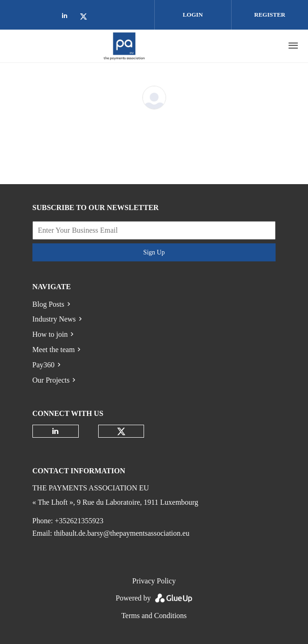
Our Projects (51, 380)
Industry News (54, 319)
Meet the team (54, 350)
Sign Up (154, 252)
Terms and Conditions (154, 616)
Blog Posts (48, 304)
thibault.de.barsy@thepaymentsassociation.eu (121, 533)
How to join (50, 334)
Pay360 (44, 365)
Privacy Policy (154, 581)
